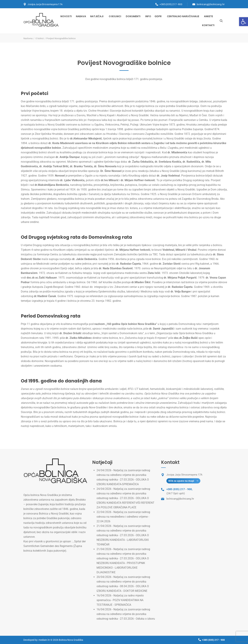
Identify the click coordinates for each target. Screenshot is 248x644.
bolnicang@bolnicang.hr (211, 4)
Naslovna (28, 38)
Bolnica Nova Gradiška (71, 640)
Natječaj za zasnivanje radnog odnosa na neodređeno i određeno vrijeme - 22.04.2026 (123, 517)
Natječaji (97, 16)
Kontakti (208, 25)
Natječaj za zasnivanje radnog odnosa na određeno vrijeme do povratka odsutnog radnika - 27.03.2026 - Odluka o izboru (126, 614)
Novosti (66, 16)
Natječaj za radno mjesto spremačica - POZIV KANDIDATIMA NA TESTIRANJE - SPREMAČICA (120, 600)
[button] (244, 22)
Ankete (208, 16)
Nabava (81, 16)
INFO (148, 16)
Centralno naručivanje (183, 16)
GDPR (158, 16)
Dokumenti (133, 16)
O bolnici (115, 16)
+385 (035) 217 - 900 (171, 4)
